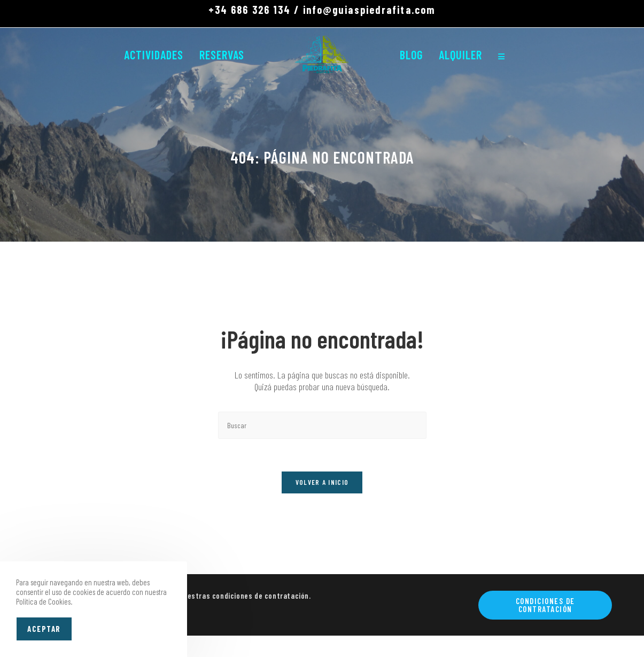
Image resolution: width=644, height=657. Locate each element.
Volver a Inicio (322, 482)
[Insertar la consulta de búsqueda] (322, 425)
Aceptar (44, 629)
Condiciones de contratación (545, 605)
